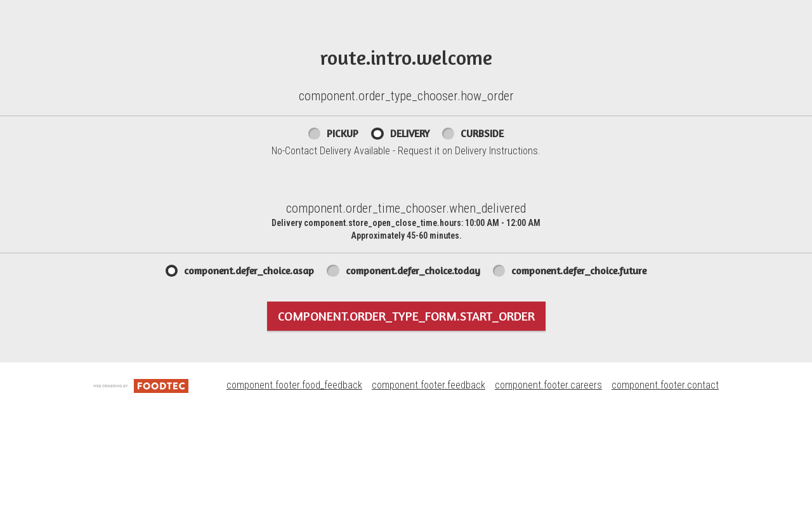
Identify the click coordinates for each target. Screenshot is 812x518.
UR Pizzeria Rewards (455, 41)
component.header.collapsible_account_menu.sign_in (235, 68)
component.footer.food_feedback (294, 494)
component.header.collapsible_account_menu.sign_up (237, 95)
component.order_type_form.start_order (406, 424)
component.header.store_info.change (730, 14)
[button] (43, 33)
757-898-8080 (629, 13)
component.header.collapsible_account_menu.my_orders (245, 41)
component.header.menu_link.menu (188, 13)
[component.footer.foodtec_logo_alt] (141, 494)
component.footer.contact (665, 494)
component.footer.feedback (429, 494)
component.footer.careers (548, 494)
